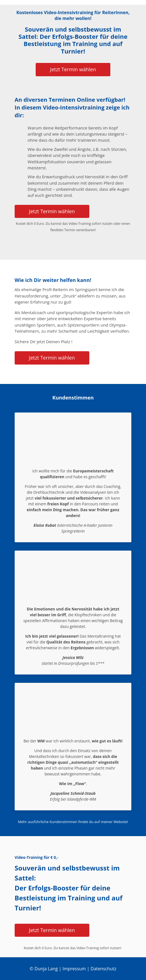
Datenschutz (104, 969)
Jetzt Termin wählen (73, 69)
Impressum (74, 969)
